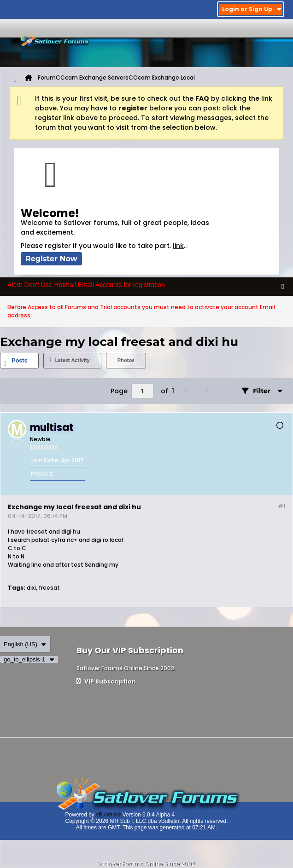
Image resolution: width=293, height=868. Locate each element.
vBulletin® (108, 815)
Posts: (40, 474)
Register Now (51, 259)
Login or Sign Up (252, 9)
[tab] (19, 361)
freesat (49, 588)
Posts (19, 360)
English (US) (25, 644)
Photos (126, 360)
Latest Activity (72, 360)
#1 (281, 506)
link (178, 246)
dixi (31, 588)
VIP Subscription (106, 681)
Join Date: (45, 460)
